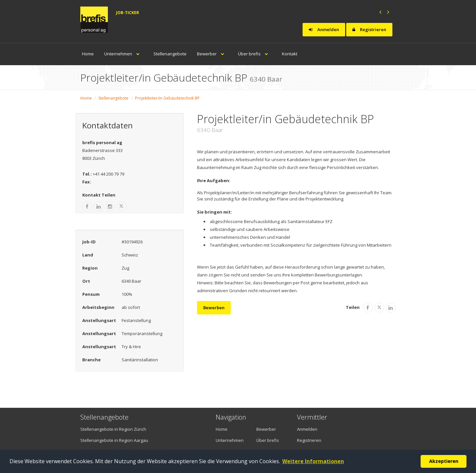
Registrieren (369, 29)
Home (88, 54)
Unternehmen (124, 54)
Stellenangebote (170, 54)
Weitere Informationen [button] (313, 461)
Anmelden (324, 29)
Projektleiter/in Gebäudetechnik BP (167, 98)
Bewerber (212, 54)
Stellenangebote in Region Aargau (114, 440)
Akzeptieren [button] (444, 461)
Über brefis (255, 54)
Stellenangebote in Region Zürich (113, 429)
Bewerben (214, 308)
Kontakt (290, 54)
